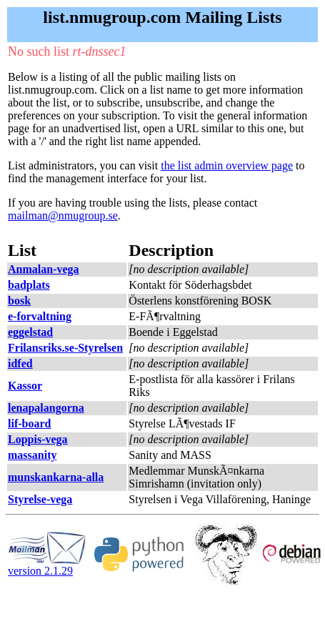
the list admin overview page (227, 165)
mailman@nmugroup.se (63, 216)
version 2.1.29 (47, 566)
